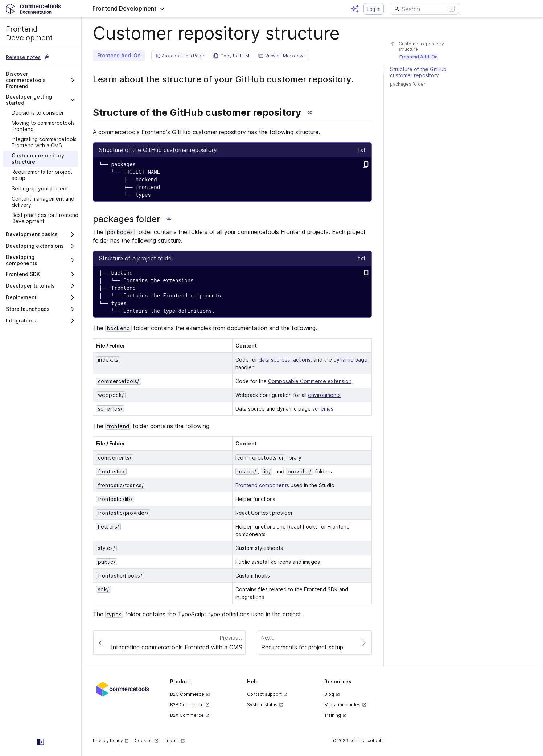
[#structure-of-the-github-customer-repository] (424, 72)
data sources (274, 360)
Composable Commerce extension (310, 381)
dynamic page (350, 360)
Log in (374, 9)
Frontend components (262, 485)
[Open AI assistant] (355, 9)
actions (302, 360)
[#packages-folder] (424, 84)
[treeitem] (41, 112)
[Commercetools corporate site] (123, 689)
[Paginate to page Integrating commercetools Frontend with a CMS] (169, 643)
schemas (323, 409)
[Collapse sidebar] (41, 742)
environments (324, 395)
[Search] (424, 9)
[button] (129, 9)
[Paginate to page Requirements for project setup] (315, 643)
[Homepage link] (41, 9)
